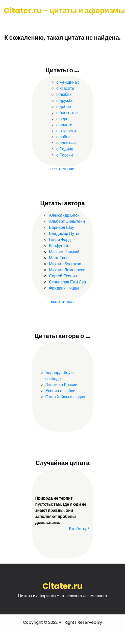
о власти (64, 125)
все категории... (63, 169)
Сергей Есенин (63, 276)
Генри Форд (60, 240)
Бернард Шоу (61, 227)
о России (65, 155)
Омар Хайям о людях (65, 397)
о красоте (65, 88)
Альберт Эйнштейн (67, 221)
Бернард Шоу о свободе (60, 376)
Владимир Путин (65, 234)
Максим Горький (64, 252)
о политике (67, 143)
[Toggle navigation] (11, 23)
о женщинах (68, 82)
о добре (64, 107)
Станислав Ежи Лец (68, 282)
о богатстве (67, 113)
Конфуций (58, 246)
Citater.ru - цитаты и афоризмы (64, 11)
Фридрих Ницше (64, 288)
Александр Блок (64, 215)
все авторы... (63, 302)
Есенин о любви (60, 391)
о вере (62, 119)
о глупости (66, 131)
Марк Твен (59, 258)
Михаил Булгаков (65, 264)
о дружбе (65, 101)
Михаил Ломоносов (67, 270)
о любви (64, 94)
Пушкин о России (61, 385)
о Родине (65, 149)
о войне (64, 137)
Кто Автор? (79, 529)
